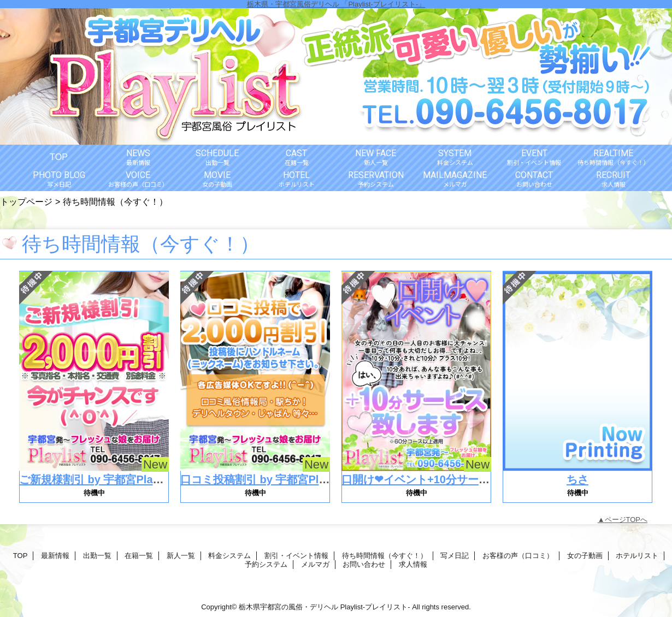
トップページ (26, 201)
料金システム (229, 556)
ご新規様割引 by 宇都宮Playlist (97, 479)
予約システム (266, 564)
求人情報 (413, 564)
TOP (59, 157)
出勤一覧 (97, 556)
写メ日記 (455, 556)
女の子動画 (585, 556)
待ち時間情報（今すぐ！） (385, 556)
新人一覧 (181, 556)
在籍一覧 (139, 556)
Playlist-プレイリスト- (375, 607)
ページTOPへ (626, 520)
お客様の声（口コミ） (518, 556)
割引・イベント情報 (296, 556)
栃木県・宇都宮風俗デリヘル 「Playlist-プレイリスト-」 (336, 4)
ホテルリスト (637, 556)
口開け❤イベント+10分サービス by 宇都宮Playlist (466, 479)
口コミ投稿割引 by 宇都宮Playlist (264, 479)
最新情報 (55, 556)
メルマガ (315, 564)
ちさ (577, 479)
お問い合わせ (364, 564)
